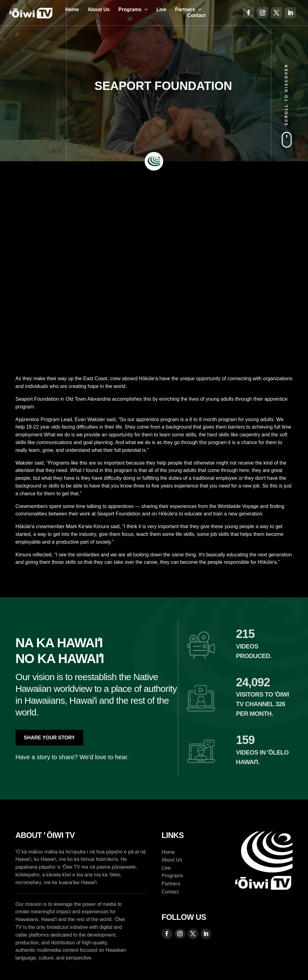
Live (161, 9)
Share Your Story (49, 738)
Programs (130, 9)
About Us (99, 9)
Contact (196, 15)
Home (72, 9)
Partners (185, 9)
